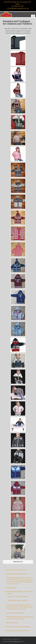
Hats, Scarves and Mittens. (16, 613)
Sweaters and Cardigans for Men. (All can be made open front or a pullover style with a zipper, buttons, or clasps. (20, 607)
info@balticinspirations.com (19, 8)
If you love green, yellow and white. (18, 631)
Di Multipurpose (15, 641)
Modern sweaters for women (17, 570)
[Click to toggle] (33, 16)
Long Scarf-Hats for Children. (19, 600)
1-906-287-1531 (18, 6)
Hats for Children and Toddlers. (19, 597)
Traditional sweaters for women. (18, 574)
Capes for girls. (12, 588)
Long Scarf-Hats (13, 623)
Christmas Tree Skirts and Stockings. (19, 627)
